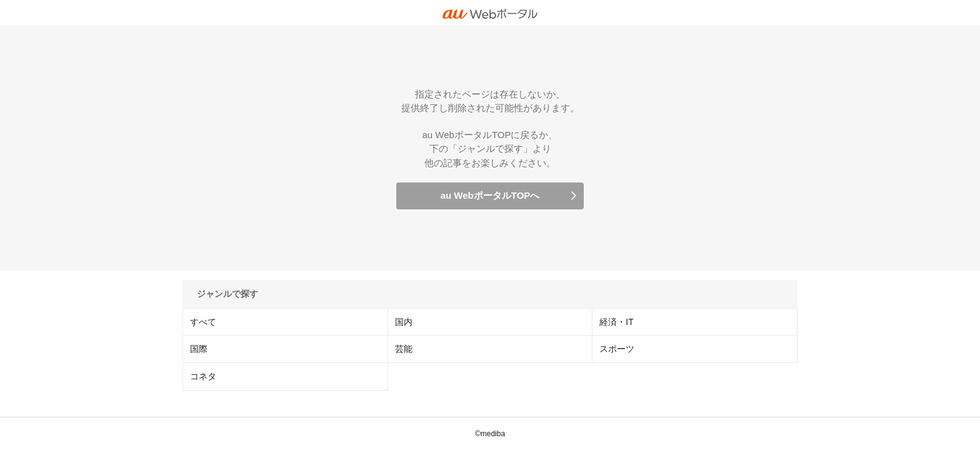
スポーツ (617, 349)
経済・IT (616, 322)
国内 (404, 322)
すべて (203, 322)
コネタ (203, 376)
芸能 (404, 349)
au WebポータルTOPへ (490, 195)
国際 (199, 349)
